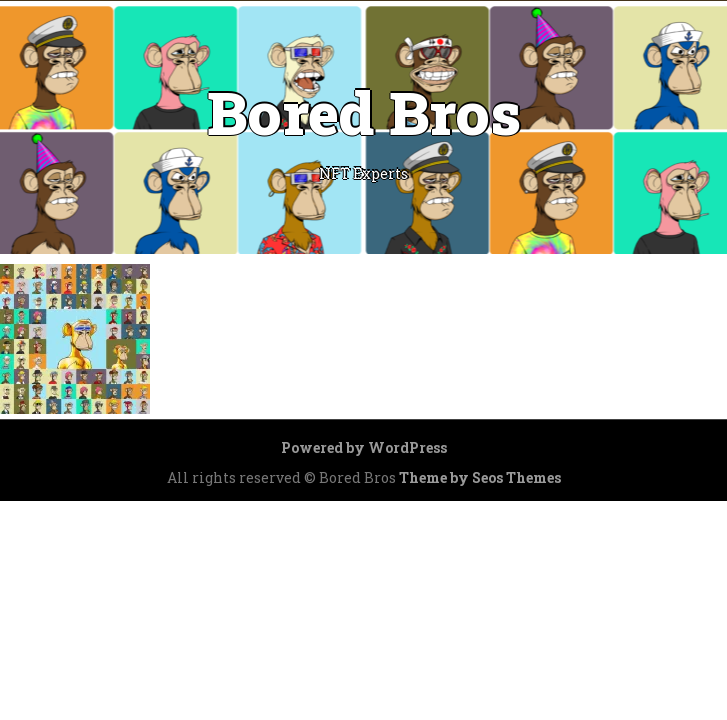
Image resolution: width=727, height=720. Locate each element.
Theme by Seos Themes (480, 477)
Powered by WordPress (364, 447)
